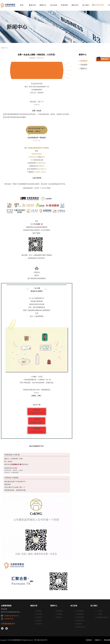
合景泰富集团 (6, 624)
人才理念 (99, 611)
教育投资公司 (81, 627)
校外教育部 (80, 617)
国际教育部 (80, 614)
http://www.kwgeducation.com (10, 612)
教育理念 (39, 614)
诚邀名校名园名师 (102, 617)
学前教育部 (80, 611)
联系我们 (39, 624)
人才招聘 (99, 614)
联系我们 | (90, 640)
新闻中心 (5, 48)
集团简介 (39, 611)
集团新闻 (84, 61)
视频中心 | (99, 640)
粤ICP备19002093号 (41, 640)
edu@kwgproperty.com (11, 616)
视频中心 (84, 69)
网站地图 (107, 640)
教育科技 (79, 624)
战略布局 (39, 617)
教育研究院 (80, 621)
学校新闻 (84, 65)
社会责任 (39, 621)
